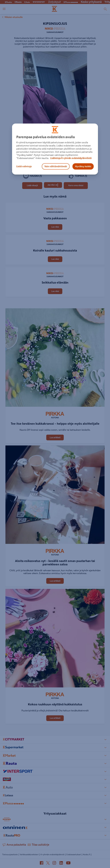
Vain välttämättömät (56, 166)
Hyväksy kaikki (83, 166)
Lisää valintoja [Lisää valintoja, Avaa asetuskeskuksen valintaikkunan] (24, 166)
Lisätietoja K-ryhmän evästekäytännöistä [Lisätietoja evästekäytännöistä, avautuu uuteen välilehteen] (70, 158)
